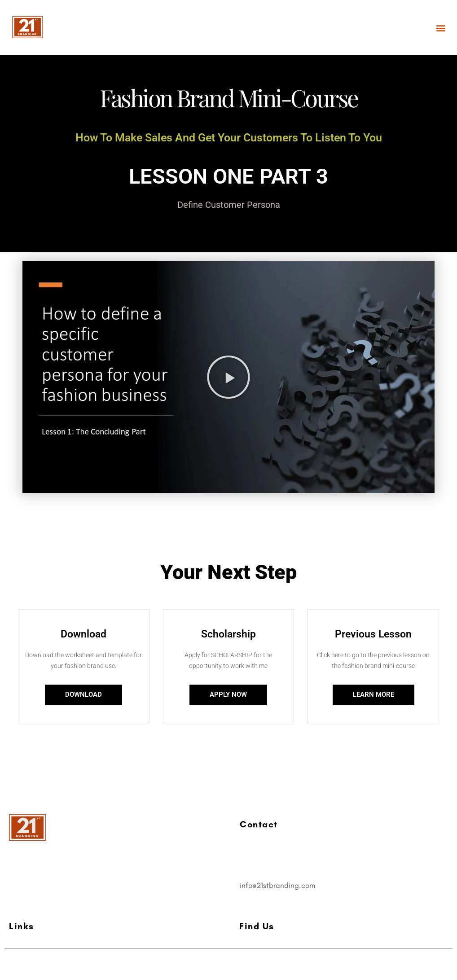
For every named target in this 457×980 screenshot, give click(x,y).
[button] (441, 28)
